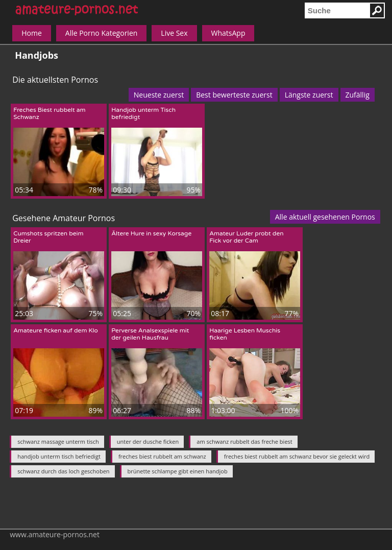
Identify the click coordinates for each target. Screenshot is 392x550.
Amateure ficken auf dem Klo (56, 330)
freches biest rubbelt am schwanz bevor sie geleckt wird (297, 456)
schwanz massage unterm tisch (58, 441)
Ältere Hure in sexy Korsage (151, 233)
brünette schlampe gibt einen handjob (178, 471)
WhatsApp (228, 33)
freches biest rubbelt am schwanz (162, 456)
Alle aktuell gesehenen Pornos (325, 217)
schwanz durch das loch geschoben (63, 471)
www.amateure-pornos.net (55, 534)
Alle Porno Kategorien (102, 33)
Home (32, 33)
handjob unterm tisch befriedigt (59, 456)
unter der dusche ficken (148, 441)
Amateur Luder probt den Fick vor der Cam (246, 237)
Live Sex (174, 33)
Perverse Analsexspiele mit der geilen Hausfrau (150, 334)
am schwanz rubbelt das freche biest (244, 441)
